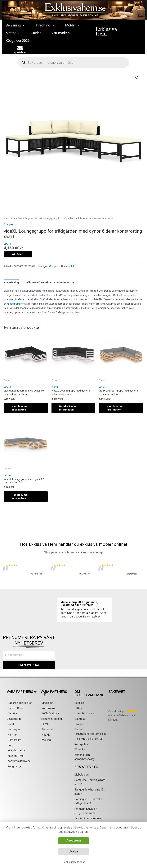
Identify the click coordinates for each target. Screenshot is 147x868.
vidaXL (8, 244)
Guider (36, 33)
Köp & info (18, 254)
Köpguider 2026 (18, 41)
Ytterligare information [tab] (37, 282)
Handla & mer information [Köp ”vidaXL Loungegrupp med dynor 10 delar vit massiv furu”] (20, 408)
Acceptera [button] (74, 841)
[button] (137, 78)
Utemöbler (17, 218)
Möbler (73, 25)
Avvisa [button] (74, 852)
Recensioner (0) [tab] (64, 282)
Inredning (45, 25)
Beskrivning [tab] (11, 282)
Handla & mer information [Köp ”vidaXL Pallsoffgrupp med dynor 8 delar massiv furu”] (115, 408)
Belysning (16, 25)
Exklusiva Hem (106, 31)
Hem (6, 218)
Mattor (13, 33)
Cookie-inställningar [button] (74, 862)
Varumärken (60, 33)
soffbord (15, 304)
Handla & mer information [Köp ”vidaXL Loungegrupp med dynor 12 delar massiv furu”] (20, 496)
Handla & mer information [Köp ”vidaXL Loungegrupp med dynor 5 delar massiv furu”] (68, 408)
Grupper (29, 218)
